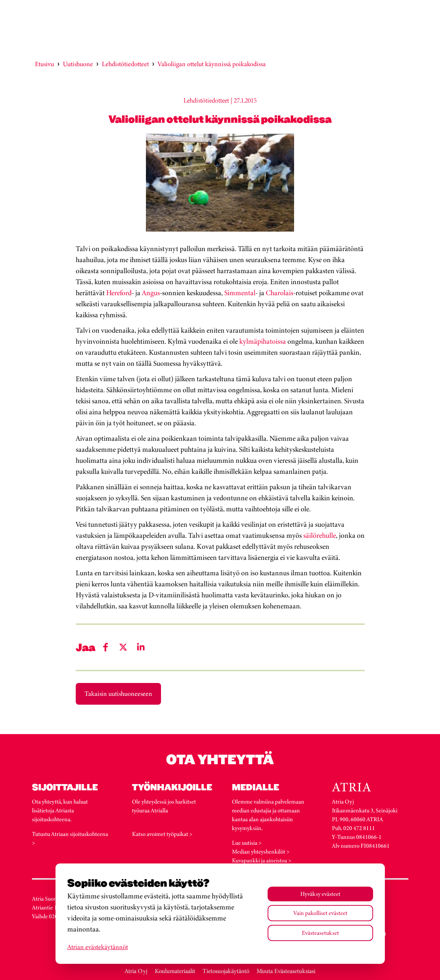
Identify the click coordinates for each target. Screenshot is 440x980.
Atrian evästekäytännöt (98, 947)
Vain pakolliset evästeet (320, 913)
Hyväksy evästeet (320, 894)
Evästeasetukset (320, 933)
